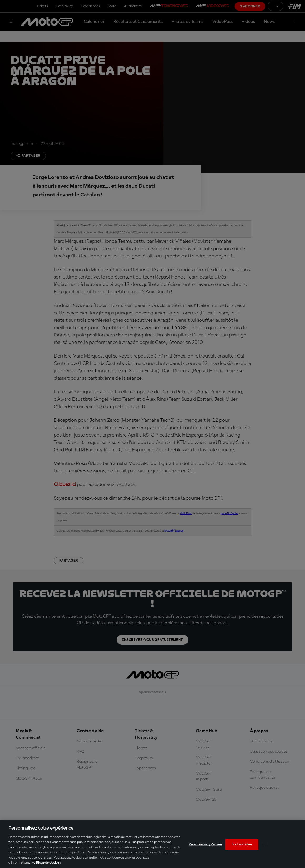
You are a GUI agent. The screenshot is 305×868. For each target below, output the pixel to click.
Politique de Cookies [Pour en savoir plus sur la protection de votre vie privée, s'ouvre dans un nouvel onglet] (46, 863)
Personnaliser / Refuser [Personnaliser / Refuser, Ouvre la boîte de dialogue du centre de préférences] (205, 844)
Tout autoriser (242, 844)
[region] (152, 844)
